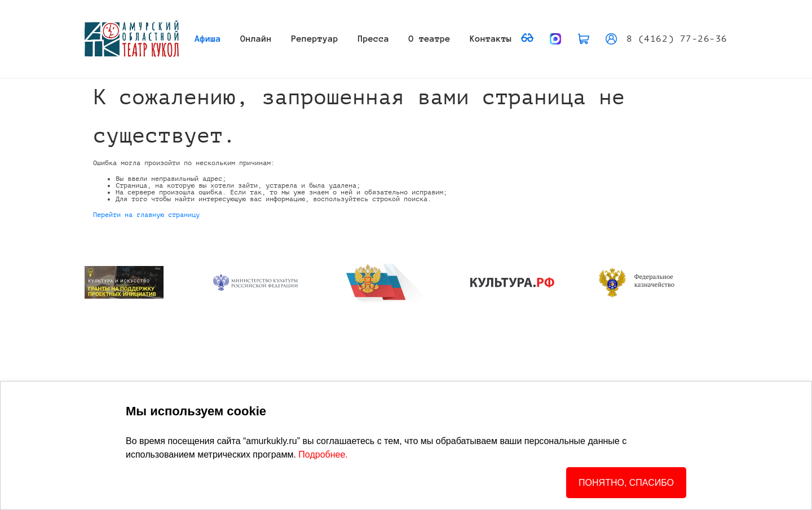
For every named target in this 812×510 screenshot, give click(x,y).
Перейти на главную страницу (146, 215)
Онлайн (256, 39)
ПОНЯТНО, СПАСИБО (626, 483)
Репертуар (315, 39)
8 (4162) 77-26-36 (677, 39)
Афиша (208, 39)
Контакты (491, 39)
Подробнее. (323, 454)
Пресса (374, 39)
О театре (430, 39)
